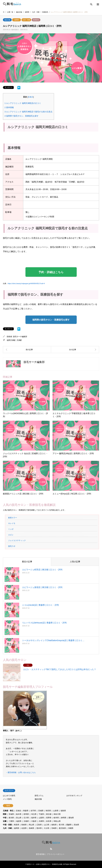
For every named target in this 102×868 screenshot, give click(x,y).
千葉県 (41, 814)
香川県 (61, 825)
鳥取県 (17, 825)
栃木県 (19, 814)
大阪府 (34, 821)
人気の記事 (75, 562)
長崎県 (31, 828)
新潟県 (11, 818)
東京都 (49, 814)
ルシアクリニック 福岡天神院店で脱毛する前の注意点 (28, 112)
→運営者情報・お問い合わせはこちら (21, 772)
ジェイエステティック (17, 540)
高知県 (76, 825)
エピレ (11, 535)
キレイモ (12, 523)
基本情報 (9, 107)
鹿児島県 (62, 828)
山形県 (56, 811)
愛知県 (71, 818)
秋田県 (48, 811)
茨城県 (11, 814)
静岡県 (64, 818)
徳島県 (54, 825)
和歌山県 (57, 821)
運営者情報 (40, 854)
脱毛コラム (39, 796)
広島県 (39, 825)
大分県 (47, 828)
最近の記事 (27, 562)
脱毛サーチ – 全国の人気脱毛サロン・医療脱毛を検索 (45, 864)
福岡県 (17, 20)
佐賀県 (24, 828)
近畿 (5, 821)
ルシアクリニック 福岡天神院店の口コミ (23, 103)
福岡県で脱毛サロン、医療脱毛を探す (22, 116)
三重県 (11, 821)
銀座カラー (13, 518)
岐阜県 (56, 818)
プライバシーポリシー (56, 854)
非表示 (31, 97)
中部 (5, 818)
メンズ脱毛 (7, 799)
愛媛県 (69, 825)
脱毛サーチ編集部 (20, 337)
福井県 (34, 818)
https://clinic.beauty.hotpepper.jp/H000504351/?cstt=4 (26, 283)
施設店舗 (7, 20)
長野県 (49, 818)
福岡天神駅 (11, 340)
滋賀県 (19, 821)
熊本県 (39, 828)
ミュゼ (11, 529)
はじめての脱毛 (9, 796)
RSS (51, 849)
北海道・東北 (8, 811)
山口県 (47, 825)
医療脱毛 (36, 20)
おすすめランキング (74, 796)
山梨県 (41, 818)
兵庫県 (41, 821)
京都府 (26, 821)
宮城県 (41, 811)
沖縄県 (71, 828)
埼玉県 (34, 814)
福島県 (63, 811)
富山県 (19, 818)
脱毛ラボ (12, 546)
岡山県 (31, 825)
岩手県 (33, 811)
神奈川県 (57, 814)
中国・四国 (7, 825)
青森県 (26, 811)
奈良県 (49, 821)
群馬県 (26, 814)
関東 (5, 814)
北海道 (18, 811)
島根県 (24, 825)
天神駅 (19, 340)
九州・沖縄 (26, 20)
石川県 (26, 818)
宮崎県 (54, 828)
